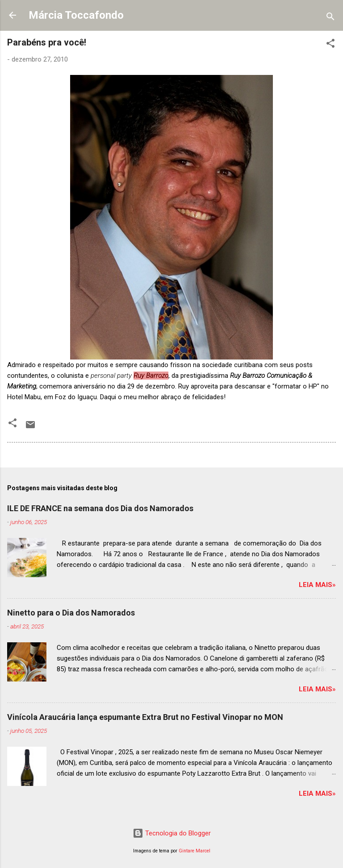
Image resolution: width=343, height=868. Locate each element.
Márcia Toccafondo (76, 15)
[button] (330, 45)
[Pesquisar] (330, 18)
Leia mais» (317, 585)
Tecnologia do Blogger (172, 833)
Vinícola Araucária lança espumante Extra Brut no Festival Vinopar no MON (145, 717)
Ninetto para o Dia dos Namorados (71, 613)
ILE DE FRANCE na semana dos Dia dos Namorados (100, 508)
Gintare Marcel (195, 851)
